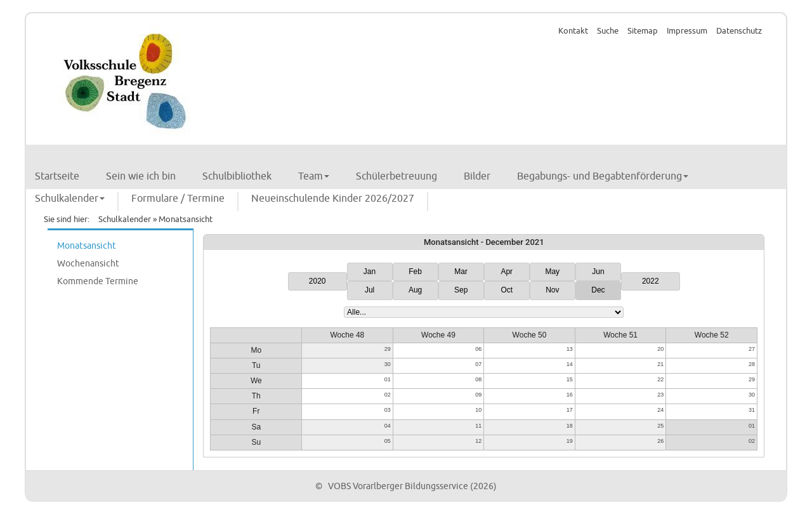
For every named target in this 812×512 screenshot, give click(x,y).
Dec (598, 290)
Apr (507, 272)
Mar (461, 272)
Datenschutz (739, 31)
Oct (507, 290)
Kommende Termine (98, 281)
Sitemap (643, 31)
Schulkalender (70, 199)
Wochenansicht (88, 264)
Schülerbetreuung (396, 176)
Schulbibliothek (237, 176)
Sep (461, 290)
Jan (370, 272)
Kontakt (573, 31)
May (552, 272)
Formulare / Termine (178, 199)
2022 (651, 281)
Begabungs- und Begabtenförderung (603, 176)
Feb (415, 272)
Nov (552, 290)
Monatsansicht (87, 246)
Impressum (687, 31)
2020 (318, 281)
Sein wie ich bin (141, 176)
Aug (415, 290)
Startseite (57, 176)
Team (314, 176)
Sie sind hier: (67, 220)
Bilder (477, 176)
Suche (608, 31)
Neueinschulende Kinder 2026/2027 (333, 199)
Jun (598, 272)
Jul (370, 290)
